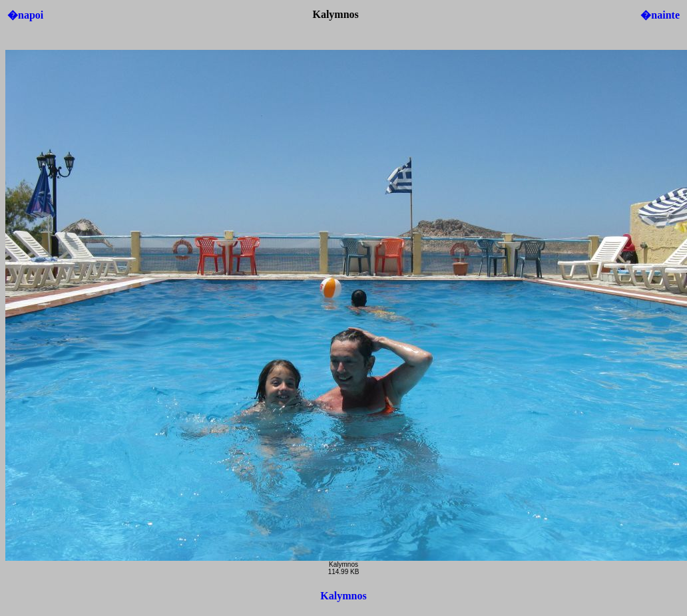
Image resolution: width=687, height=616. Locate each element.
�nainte (660, 15)
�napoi (25, 15)
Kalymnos (343, 596)
